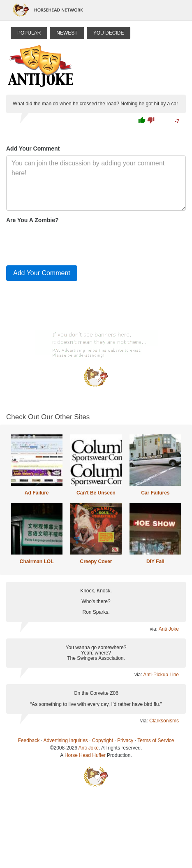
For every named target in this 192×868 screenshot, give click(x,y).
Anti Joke (169, 629)
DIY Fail (155, 562)
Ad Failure (37, 493)
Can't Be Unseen (96, 493)
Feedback (29, 740)
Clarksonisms (164, 721)
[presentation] (69, 243)
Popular (29, 33)
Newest (67, 33)
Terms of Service (156, 740)
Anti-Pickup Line (161, 675)
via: (154, 629)
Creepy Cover (96, 562)
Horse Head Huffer (85, 755)
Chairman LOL (37, 562)
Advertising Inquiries (66, 740)
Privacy (125, 740)
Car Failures (155, 493)
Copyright (103, 740)
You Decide (109, 33)
